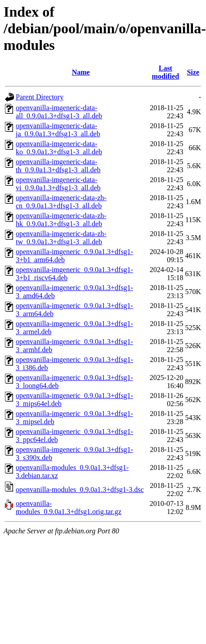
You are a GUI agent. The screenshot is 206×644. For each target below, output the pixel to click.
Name (81, 72)
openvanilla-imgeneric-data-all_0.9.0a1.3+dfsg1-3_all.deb (59, 112)
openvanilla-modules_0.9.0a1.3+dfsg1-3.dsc (80, 490)
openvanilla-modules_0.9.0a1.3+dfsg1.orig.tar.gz (69, 508)
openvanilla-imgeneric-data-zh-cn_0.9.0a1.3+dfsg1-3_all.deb (61, 202)
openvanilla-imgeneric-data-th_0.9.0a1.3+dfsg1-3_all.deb (58, 166)
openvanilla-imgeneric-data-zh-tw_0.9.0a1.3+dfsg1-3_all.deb (61, 238)
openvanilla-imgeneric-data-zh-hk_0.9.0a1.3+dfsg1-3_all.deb (61, 220)
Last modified (166, 72)
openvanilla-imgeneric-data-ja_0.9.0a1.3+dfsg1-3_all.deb (58, 130)
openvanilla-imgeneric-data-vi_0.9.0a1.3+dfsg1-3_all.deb (58, 184)
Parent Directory (40, 97)
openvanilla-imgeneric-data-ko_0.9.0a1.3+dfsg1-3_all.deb (59, 148)
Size (193, 72)
